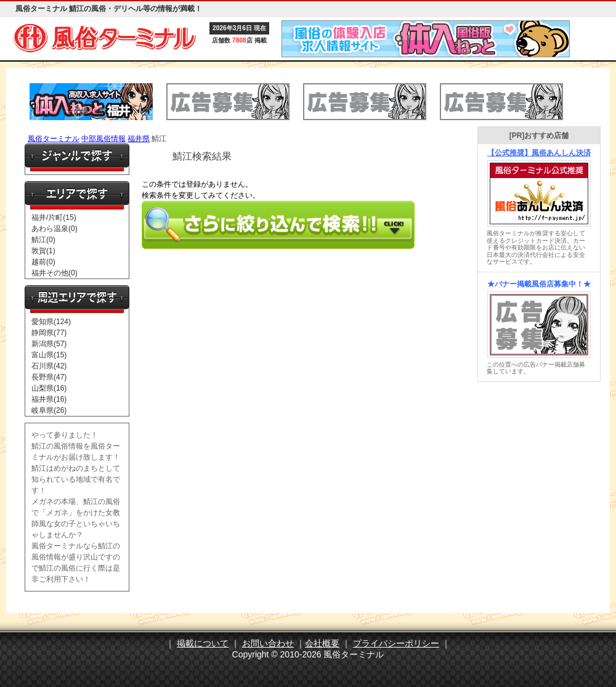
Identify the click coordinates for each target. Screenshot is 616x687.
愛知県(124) (51, 322)
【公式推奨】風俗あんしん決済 (539, 153)
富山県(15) (49, 355)
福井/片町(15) (54, 217)
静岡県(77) (49, 333)
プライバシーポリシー (396, 643)
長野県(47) (49, 377)
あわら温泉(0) (55, 229)
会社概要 (322, 643)
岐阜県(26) (49, 410)
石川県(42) (49, 366)
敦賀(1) (43, 251)
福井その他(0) (55, 273)
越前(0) (43, 262)
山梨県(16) (49, 388)
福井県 (139, 139)
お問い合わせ (268, 643)
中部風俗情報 (103, 139)
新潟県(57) (49, 344)
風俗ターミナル (54, 139)
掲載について (203, 643)
